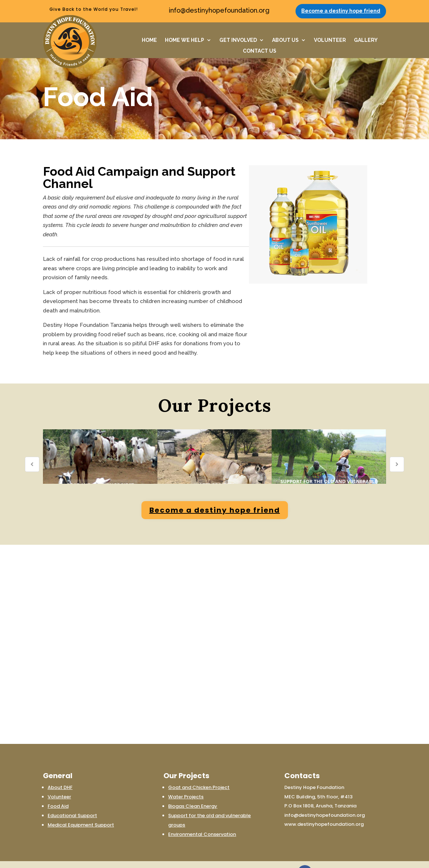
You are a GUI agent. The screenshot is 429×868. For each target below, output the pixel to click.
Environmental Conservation (202, 816)
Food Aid (58, 788)
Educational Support (72, 797)
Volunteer (59, 778)
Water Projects (186, 778)
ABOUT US (285, 40)
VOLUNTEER (330, 40)
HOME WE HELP (185, 40)
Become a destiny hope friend (341, 11)
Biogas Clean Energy (193, 788)
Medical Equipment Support (81, 806)
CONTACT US (260, 51)
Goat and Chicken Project (199, 769)
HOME (149, 40)
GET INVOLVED (238, 40)
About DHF (60, 769)
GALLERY (366, 40)
